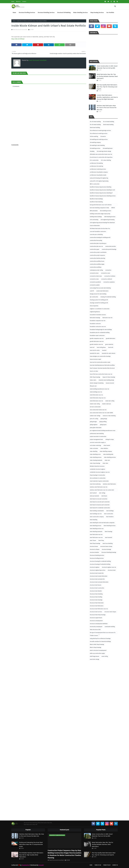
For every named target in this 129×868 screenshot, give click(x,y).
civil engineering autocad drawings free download (102, 223)
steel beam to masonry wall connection (100, 505)
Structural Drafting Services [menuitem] (27, 13)
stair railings (102, 493)
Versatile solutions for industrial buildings (100, 642)
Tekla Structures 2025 (95, 630)
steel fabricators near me (96, 538)
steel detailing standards (96, 532)
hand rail (92, 347)
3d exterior (103, 136)
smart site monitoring (95, 484)
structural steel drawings (96, 600)
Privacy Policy (107, 865)
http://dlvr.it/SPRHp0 (18, 39)
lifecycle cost (93, 386)
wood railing (105, 656)
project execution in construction (98, 437)
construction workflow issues (97, 261)
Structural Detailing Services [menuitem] (46, 13)
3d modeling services (95, 148)
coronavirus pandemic (95, 282)
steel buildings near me (96, 514)
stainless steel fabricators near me (99, 487)
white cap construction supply (97, 653)
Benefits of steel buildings (96, 199)
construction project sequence (97, 255)
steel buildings (110, 511)
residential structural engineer (98, 469)
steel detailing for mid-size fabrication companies (102, 523)
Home (13, 2)
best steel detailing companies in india (99, 208)
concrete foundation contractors (98, 232)
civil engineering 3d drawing (107, 220)
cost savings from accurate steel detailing (100, 288)
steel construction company (97, 517)
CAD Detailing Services (110, 217)
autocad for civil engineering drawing (99, 181)
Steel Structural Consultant (20, 30)
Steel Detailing (94, 520)
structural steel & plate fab (97, 573)
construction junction (111, 246)
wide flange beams (95, 656)
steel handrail (109, 538)
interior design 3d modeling (97, 383)
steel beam (104, 496)
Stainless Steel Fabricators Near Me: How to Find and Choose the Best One (107, 108)
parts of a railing (94, 419)
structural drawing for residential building (100, 561)
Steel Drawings (108, 532)
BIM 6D (113, 208)
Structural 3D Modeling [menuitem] (64, 13)
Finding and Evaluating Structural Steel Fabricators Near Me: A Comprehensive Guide (31, 844)
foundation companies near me (98, 321)
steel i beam (93, 540)
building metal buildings (96, 217)
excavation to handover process (98, 315)
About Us (18, 2)
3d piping (92, 151)
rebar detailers (104, 448)
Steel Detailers (110, 517)
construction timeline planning (97, 258)
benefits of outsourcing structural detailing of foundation (101, 193)
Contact (24, 2)
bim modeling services (106, 211)
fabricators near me (107, 318)
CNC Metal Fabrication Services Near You (100, 229)
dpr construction (94, 297)
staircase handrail (94, 496)
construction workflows (96, 267)
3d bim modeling (94, 136)
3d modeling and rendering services (99, 139)
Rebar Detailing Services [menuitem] (81, 13)
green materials (109, 344)
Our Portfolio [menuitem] (110, 13)
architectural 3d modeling (96, 163)
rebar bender (107, 445)
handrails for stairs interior (109, 353)
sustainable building (110, 627)
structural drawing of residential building (100, 564)
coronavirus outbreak (107, 279)
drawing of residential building (108, 297)
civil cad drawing (94, 220)
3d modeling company (95, 142)
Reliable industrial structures (97, 466)
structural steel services (96, 612)
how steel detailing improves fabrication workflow (102, 365)
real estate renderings (95, 445)
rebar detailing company (106, 451)
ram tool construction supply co (98, 442)
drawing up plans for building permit (99, 300)
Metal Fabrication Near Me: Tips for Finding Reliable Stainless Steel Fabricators (107, 76)
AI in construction (94, 160)
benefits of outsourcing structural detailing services (103, 196)
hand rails (111, 347)
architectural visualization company (99, 172)
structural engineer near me (109, 567)
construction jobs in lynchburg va (98, 243)
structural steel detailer (96, 591)
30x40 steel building (95, 128)
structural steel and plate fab (97, 579)
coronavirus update (95, 285)
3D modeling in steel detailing (97, 145)
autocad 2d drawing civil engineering (99, 178)
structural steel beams (96, 585)
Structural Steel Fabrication (97, 603)
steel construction (109, 514)
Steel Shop (101, 540)
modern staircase (107, 404)
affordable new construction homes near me (101, 154)
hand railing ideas (101, 347)
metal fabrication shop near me (98, 398)
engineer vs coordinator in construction (100, 309)
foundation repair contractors (97, 336)
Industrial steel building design (106, 380)
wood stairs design (95, 659)
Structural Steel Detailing (96, 594)
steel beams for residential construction (100, 508)
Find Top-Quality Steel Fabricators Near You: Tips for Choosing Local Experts (107, 87)
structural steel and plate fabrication (99, 582)
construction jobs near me (96, 246)
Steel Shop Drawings (95, 543)
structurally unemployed (96, 627)
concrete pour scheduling (96, 235)
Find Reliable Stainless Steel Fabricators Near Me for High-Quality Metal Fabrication (31, 855)
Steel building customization (97, 511)
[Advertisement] (49, 140)
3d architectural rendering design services (100, 131)
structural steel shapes (110, 612)
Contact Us (115, 865)
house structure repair (96, 359)
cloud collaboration (95, 226)
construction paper (95, 249)
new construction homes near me (98, 410)
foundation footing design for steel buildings (101, 330)
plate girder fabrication (96, 428)
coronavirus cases (106, 273)
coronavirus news (94, 279)
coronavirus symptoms (109, 282)
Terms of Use (98, 865)
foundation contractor (95, 324)
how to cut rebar (94, 371)
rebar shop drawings (95, 463)
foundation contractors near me (98, 327)
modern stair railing (95, 404)
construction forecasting (96, 240)
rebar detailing (94, 451)
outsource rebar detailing (109, 416)
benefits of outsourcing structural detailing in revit (102, 190)
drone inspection (94, 306)
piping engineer (94, 425)
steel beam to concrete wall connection (100, 502)
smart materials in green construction (99, 481)
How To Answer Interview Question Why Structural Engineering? (102, 369)
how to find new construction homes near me (101, 374)
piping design (104, 419)
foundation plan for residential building (100, 333)
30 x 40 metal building (109, 122)
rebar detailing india (108, 454)
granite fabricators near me (97, 341)
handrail (104, 350)
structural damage (106, 549)
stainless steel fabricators (109, 484)
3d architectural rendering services (99, 134)
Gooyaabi (41, 865)
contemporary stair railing (96, 270)
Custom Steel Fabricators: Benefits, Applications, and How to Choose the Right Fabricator (107, 97)
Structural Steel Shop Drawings (98, 615)
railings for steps (110, 439)
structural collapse (95, 549)
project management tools (96, 439)
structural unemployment (96, 621)
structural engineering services (98, 570)
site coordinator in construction (98, 478)
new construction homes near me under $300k (101, 413)
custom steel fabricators (102, 291)
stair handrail (93, 493)
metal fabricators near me (96, 401)
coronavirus (108, 270)
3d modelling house (108, 148)
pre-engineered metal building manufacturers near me (103, 431)
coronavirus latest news (96, 276)
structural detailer (94, 552)
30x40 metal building (108, 125)
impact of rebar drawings (109, 377)
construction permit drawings (109, 249)
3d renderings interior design (104, 151)
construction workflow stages (97, 264)
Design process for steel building (98, 294)
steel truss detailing (108, 543)
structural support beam (96, 618)
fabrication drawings (95, 318)
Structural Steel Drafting (96, 597)
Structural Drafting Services (97, 558)
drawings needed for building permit (99, 303)
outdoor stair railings (95, 416)
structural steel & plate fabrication (99, 576)
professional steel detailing (97, 434)
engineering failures (95, 312)
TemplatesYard (26, 865)
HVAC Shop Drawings (95, 377)
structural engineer (95, 567)
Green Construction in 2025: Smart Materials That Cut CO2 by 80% (107, 67)
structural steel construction (97, 588)
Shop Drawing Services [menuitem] (97, 13)
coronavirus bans (94, 273)
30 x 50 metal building (95, 125)
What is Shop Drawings (96, 647)
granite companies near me (97, 338)
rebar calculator (94, 448)
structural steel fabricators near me (99, 609)
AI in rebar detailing (106, 160)
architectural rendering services (98, 169)
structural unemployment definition (99, 624)
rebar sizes (105, 463)
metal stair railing (110, 401)
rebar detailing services (110, 457)
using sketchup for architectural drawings (100, 639)
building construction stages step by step (100, 214)
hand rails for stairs (95, 350)
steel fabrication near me (96, 535)
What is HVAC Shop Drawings (97, 644)
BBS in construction (95, 184)
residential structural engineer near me (100, 472)
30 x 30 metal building (95, 122)
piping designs (93, 422)
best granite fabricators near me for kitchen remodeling (101, 205)
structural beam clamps (106, 546)
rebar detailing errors (95, 454)
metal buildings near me (96, 392)
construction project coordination (98, 252)
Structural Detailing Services (97, 555)
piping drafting (103, 422)
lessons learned (110, 383)
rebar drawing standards (96, 460)
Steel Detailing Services (110, 526)
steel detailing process (96, 526)
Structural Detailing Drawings (109, 552)
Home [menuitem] (14, 13)
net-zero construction (95, 407)
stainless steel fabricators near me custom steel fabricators (102, 490)
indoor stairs (93, 380)
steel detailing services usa (97, 529)
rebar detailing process (96, 457)
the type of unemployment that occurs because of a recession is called (103, 633)
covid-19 (92, 291)
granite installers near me (96, 344)
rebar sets (107, 460)
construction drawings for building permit (100, 237)
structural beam (94, 546)
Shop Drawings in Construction (97, 475)
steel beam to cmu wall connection (99, 499)
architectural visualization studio (98, 175)
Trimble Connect (94, 636)
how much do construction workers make (100, 362)
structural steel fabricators (97, 606)
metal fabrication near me (96, 395)
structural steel (112, 570)
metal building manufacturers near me (99, 389)
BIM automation (94, 211)
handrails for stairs (95, 353)
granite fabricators (111, 338)
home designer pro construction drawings (100, 356)
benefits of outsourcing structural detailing (101, 187)
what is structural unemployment (98, 650)
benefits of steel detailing (96, 202)
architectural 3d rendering (96, 166)
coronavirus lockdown (110, 276)
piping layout (103, 425)
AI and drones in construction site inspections (101, 157)
